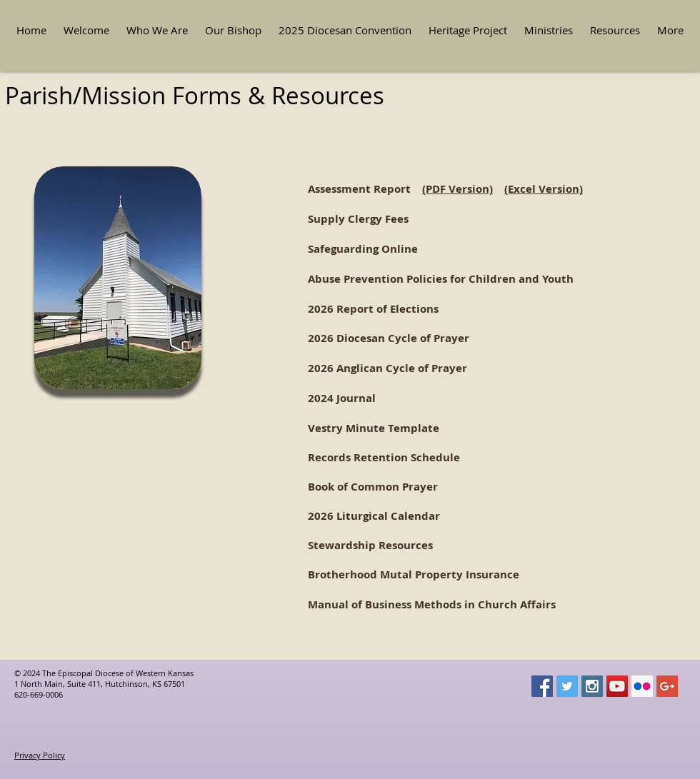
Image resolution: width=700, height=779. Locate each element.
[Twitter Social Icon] (567, 686)
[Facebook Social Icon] (542, 686)
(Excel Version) (544, 189)
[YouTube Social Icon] (617, 686)
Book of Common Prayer (373, 487)
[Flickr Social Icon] (642, 686)
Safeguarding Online (363, 249)
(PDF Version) (457, 189)
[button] (157, 30)
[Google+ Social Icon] (667, 686)
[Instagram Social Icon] (592, 686)
